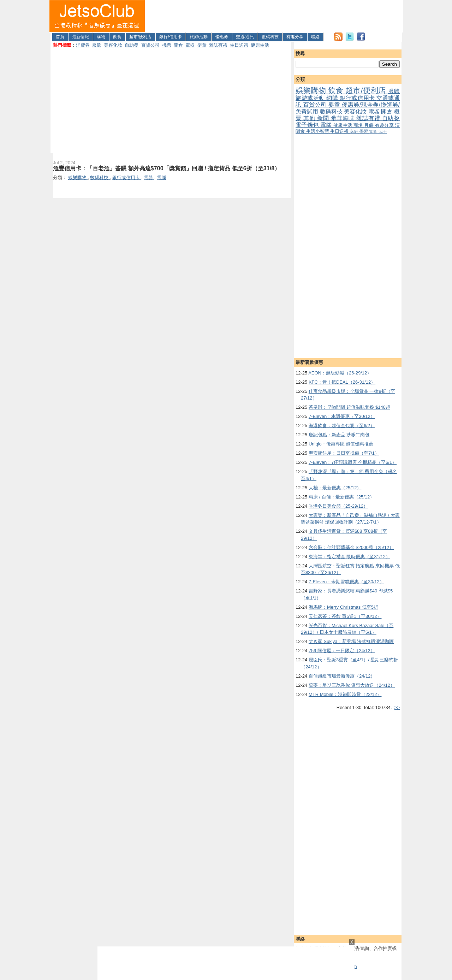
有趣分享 (295, 37)
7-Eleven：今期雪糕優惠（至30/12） (346, 582)
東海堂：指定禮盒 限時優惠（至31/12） (349, 557)
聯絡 (315, 37)
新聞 (324, 118)
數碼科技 (270, 37)
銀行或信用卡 (358, 98)
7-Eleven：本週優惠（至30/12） (342, 416)
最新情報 (81, 37)
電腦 (327, 125)
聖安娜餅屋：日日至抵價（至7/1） (344, 453)
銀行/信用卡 (170, 37)
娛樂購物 (312, 90)
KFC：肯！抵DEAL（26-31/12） (342, 382)
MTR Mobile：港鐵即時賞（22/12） (345, 694)
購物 (101, 37)
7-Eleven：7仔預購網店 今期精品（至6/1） (353, 462)
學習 (364, 131)
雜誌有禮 (218, 45)
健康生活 (260, 45)
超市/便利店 (140, 37)
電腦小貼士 (378, 132)
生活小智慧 (318, 131)
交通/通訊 (245, 37)
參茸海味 (344, 118)
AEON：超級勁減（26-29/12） (340, 373)
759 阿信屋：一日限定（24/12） (342, 651)
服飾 (97, 45)
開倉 (178, 45)
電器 (190, 45)
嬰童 (202, 45)
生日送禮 (239, 45)
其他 (310, 118)
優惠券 (222, 37)
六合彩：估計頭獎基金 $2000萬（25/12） (351, 547)
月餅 (369, 125)
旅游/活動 (199, 37)
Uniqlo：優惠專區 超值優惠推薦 (341, 444)
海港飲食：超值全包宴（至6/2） (342, 426)
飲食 (117, 37)
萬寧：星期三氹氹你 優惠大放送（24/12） (352, 685)
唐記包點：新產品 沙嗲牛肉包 (339, 435)
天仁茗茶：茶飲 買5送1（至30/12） (345, 616)
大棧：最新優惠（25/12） (335, 488)
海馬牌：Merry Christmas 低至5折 (343, 607)
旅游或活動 (311, 98)
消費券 (83, 45)
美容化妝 (113, 45)
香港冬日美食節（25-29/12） (338, 506)
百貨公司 (150, 45)
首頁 (60, 37)
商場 (359, 125)
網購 (333, 98)
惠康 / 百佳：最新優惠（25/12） (341, 497)
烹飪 (355, 131)
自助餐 (132, 45)
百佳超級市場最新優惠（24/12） (342, 676)
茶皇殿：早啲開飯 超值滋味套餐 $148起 (349, 407)
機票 (167, 45)
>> (397, 707)
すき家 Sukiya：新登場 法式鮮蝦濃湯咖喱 (351, 641)
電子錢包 (308, 125)
